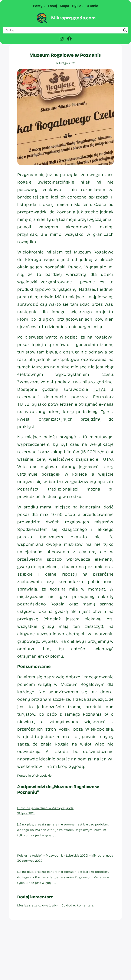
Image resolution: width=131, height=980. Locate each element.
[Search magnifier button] (125, 30)
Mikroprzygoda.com (73, 18)
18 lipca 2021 (26, 813)
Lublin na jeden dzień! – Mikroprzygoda (45, 808)
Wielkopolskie (42, 776)
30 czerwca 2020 (30, 861)
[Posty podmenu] (44, 6)
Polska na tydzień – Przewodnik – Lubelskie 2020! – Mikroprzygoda (65, 856)
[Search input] (64, 30)
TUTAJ (99, 389)
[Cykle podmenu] (83, 6)
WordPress (76, 971)
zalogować (42, 905)
